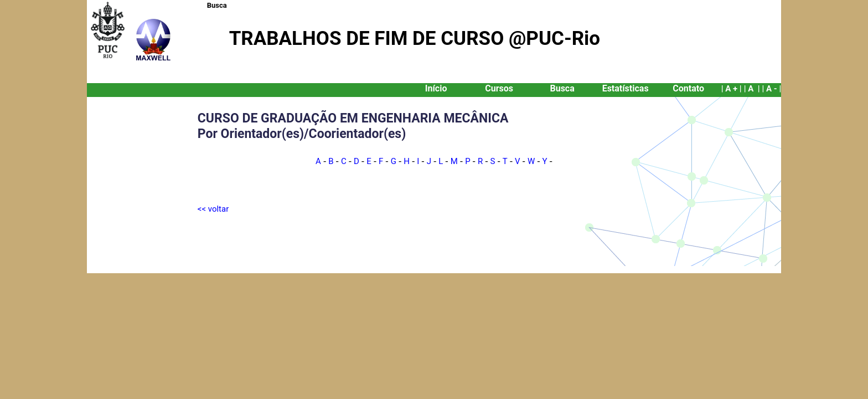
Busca (217, 5)
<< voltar (213, 209)
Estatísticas (626, 88)
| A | (752, 89)
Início (436, 88)
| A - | (771, 89)
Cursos (499, 88)
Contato (688, 88)
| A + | (732, 89)
